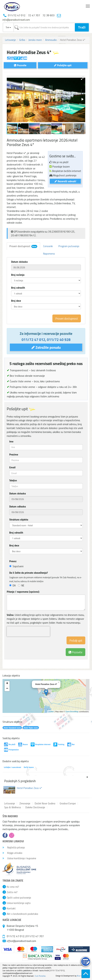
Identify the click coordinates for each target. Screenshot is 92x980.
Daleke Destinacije (35, 807)
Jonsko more (35, 40)
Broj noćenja (18, 275)
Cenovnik (48, 246)
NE (21, 585)
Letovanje (10, 40)
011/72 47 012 (33, 339)
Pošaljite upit (63, 65)
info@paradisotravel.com (16, 20)
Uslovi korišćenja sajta (19, 903)
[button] (82, 79)
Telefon (13, 480)
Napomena (49, 254)
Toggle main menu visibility (88, 5)
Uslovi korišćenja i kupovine (19, 858)
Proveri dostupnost (23, 246)
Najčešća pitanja (14, 847)
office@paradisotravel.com (21, 941)
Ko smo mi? (13, 887)
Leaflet (51, 712)
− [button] (7, 689)
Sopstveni (16, 566)
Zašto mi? (12, 892)
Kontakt (11, 908)
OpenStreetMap (72, 712)
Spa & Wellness (13, 807)
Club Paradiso (40, 976)
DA (12, 585)
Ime (11, 441)
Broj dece (16, 301)
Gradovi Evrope (68, 803)
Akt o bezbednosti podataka (22, 914)
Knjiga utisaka (12, 853)
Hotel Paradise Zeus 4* (29, 788)
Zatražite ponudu (46, 347)
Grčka (22, 40)
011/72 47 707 (35, 936)
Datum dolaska (19, 262)
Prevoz (13, 561)
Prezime (14, 454)
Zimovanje (25, 803)
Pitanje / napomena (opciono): (23, 592)
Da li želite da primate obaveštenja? (29, 573)
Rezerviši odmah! (65, 181)
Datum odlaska (18, 506)
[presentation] (28, 631)
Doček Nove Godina (45, 803)
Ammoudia (51, 40)
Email (12, 467)
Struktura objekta (19, 519)
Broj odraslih (18, 288)
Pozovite (75, 652)
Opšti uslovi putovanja (19, 898)
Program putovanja (69, 246)
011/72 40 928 (59, 339)
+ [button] (7, 684)
